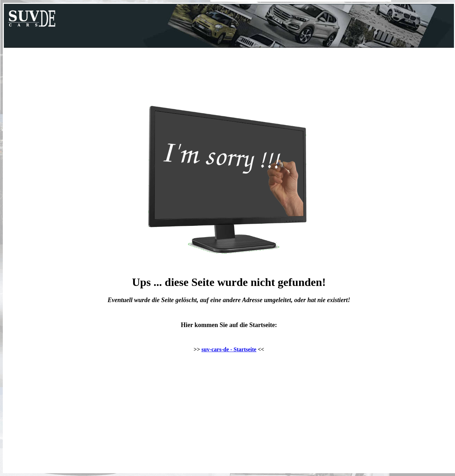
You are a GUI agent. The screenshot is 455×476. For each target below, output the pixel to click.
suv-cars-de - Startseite (229, 349)
